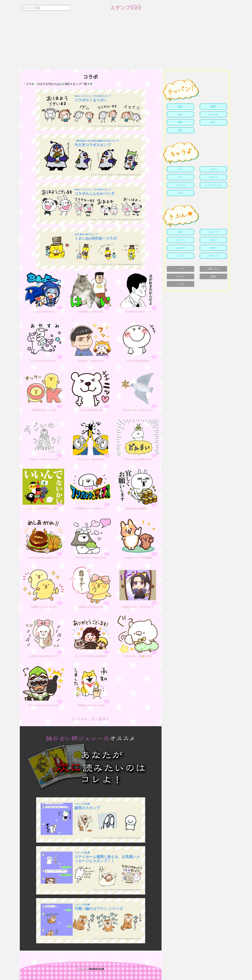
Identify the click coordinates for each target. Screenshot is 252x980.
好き (180, 232)
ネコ (180, 169)
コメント (180, 276)
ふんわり (180, 248)
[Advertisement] (126, 43)
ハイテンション (213, 185)
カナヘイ (213, 177)
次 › (94, 719)
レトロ (181, 256)
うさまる (180, 185)
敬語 (180, 106)
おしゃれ (213, 114)
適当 (180, 130)
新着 (213, 276)
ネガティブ (213, 256)
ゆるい (213, 248)
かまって (213, 232)
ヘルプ (181, 284)
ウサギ (213, 169)
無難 (213, 106)
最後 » (104, 719)
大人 (180, 114)
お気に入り (213, 269)
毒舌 (180, 122)
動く (213, 122)
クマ (180, 177)
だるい (213, 240)
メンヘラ (180, 240)
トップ (181, 269)
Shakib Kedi (96, 969)
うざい (181, 193)
